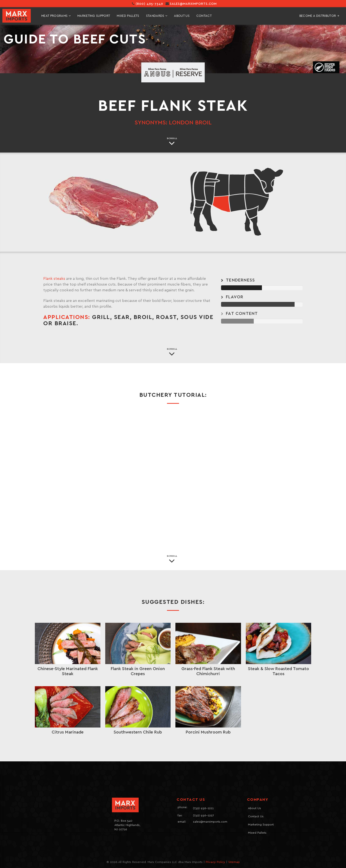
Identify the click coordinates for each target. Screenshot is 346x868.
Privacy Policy (215, 862)
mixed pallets (128, 16)
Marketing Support (261, 825)
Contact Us (256, 816)
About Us (182, 16)
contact (204, 16)
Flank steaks (54, 279)
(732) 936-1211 (203, 808)
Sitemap (234, 862)
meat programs (56, 16)
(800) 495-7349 (148, 4)
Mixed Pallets (257, 833)
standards (157, 16)
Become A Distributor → (319, 16)
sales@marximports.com (193, 4)
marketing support (94, 16)
